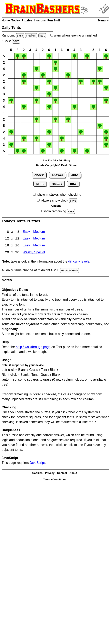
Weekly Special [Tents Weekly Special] (34, 253)
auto (75, 175)
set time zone (70, 271)
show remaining (55, 211)
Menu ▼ (104, 20)
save (16, 41)
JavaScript (37, 463)
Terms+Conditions (55, 480)
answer (57, 175)
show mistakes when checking (59, 195)
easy (20, 35)
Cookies (37, 473)
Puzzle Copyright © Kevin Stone (56, 165)
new (73, 184)
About (73, 473)
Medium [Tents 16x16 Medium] (39, 246)
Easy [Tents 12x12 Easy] (26, 239)
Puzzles (27, 20)
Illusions (40, 20)
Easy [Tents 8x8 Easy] (26, 232)
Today (16, 20)
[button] (11, 56)
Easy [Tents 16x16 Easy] (26, 246)
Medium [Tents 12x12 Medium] (39, 239)
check (39, 175)
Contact (62, 473)
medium (31, 35)
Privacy (50, 473)
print (40, 184)
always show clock (55, 200)
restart (57, 184)
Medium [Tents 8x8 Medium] (39, 232)
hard (42, 35)
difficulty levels (79, 262)
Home (6, 20)
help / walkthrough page (33, 347)
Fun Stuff (54, 20)
